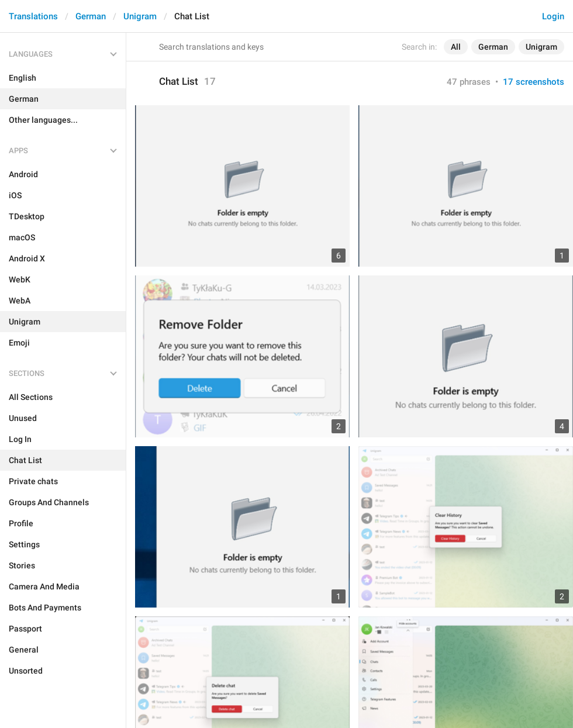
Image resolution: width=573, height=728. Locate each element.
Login (553, 16)
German (91, 16)
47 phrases (469, 82)
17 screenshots (534, 82)
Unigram (140, 16)
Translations (33, 16)
